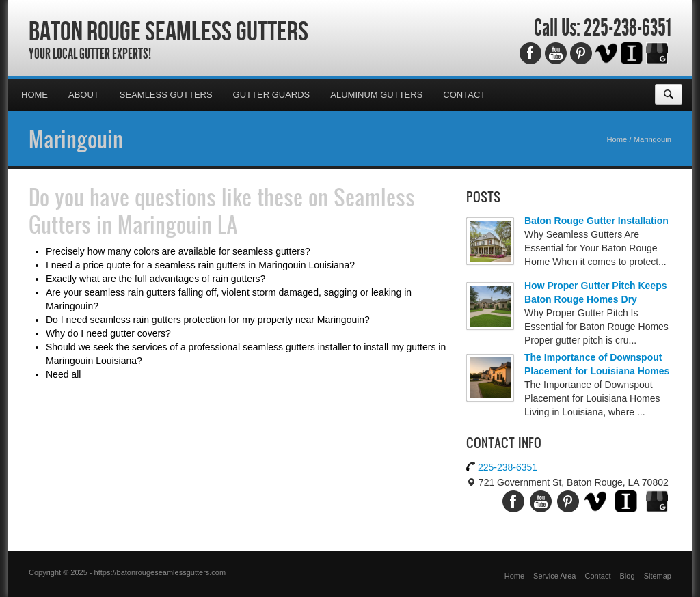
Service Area (554, 576)
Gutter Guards (272, 95)
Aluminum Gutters (376, 95)
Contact (464, 95)
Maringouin (76, 139)
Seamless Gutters (166, 95)
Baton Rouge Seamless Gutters (169, 31)
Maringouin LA (178, 224)
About (84, 95)
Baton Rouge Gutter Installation (596, 221)
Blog (628, 576)
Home (35, 95)
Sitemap (658, 576)
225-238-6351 (628, 28)
